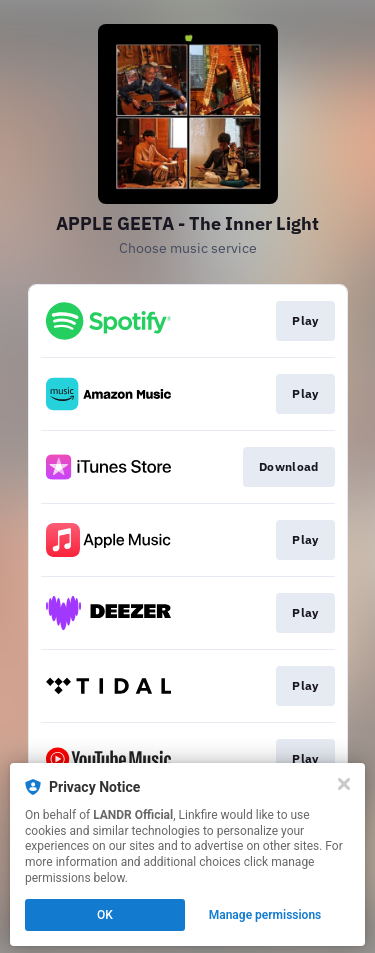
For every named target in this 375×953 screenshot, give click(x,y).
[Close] (344, 784)
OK (105, 915)
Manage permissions (265, 915)
